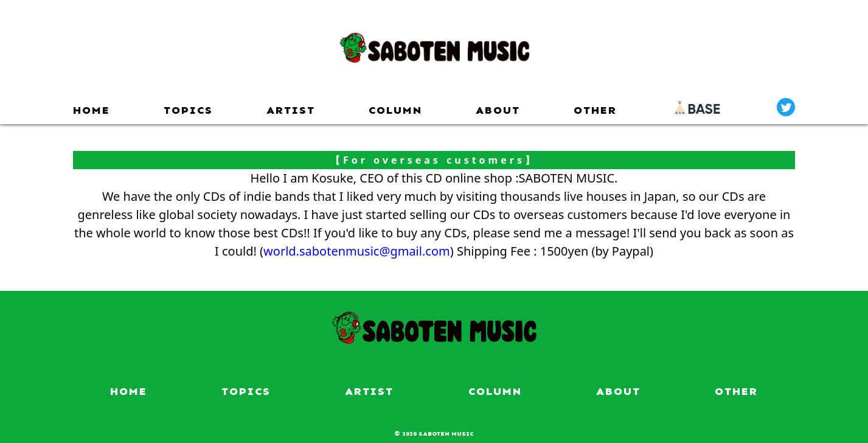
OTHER (595, 110)
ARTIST (291, 110)
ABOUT (498, 110)
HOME (92, 110)
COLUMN (395, 110)
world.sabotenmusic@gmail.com (357, 251)
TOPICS (188, 110)
